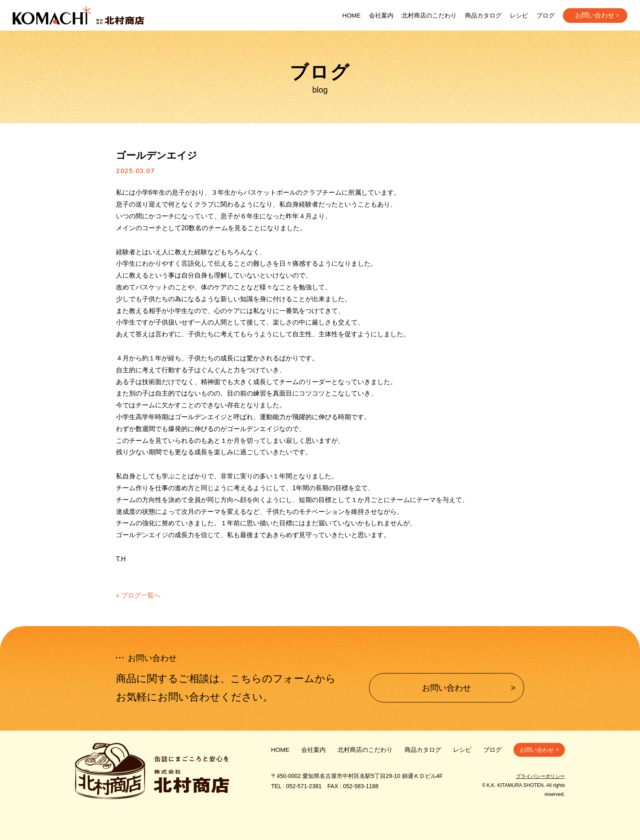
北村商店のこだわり (429, 15)
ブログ (546, 15)
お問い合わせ (595, 15)
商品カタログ (483, 15)
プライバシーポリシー (540, 776)
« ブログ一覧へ (138, 595)
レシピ (519, 15)
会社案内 (381, 15)
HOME (352, 15)
